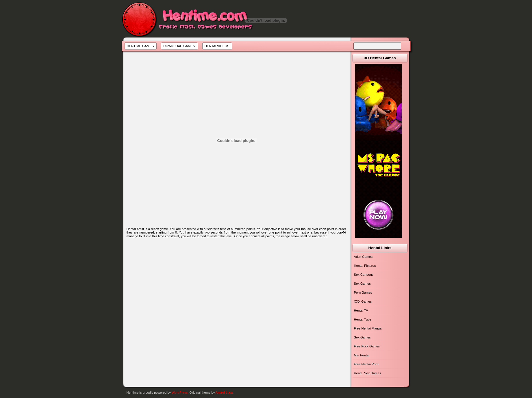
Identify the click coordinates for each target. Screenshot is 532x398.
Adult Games (363, 257)
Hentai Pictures (365, 266)
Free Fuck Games (367, 346)
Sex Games (362, 284)
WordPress (180, 393)
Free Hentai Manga (368, 328)
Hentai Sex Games (368, 373)
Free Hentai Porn (366, 364)
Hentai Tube (363, 319)
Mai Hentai (362, 355)
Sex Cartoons (364, 275)
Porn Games (363, 293)
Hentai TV (361, 310)
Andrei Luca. (225, 393)
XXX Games (363, 301)
